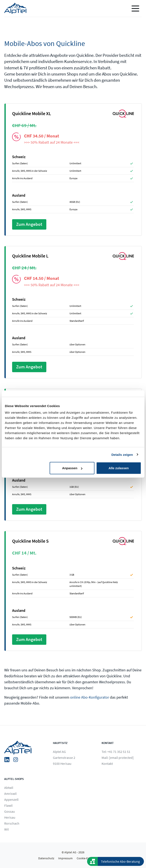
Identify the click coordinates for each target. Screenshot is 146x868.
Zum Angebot (29, 224)
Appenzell (11, 799)
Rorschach (12, 823)
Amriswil (10, 794)
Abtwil (9, 788)
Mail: (118, 758)
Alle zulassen (119, 468)
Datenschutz (46, 858)
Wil (6, 829)
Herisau (10, 817)
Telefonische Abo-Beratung (120, 861)
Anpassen (72, 468)
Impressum (65, 858)
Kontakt (107, 764)
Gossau (10, 811)
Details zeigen (122, 454)
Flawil (8, 805)
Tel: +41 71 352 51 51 (116, 752)
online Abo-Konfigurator (90, 697)
